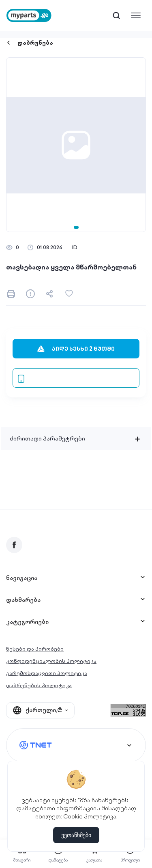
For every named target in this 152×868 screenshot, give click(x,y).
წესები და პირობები (35, 649)
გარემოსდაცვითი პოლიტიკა (47, 673)
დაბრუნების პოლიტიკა (39, 685)
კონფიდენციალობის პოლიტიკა (51, 661)
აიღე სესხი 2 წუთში (76, 349)
